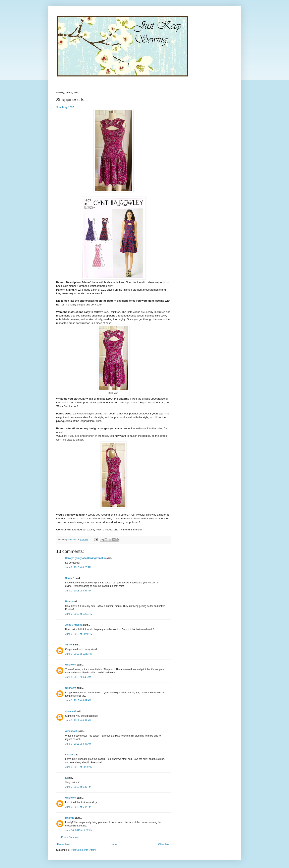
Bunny (69, 601)
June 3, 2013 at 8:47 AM (78, 744)
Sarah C (70, 578)
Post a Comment (70, 837)
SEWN (69, 645)
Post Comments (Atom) (83, 850)
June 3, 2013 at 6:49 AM (78, 700)
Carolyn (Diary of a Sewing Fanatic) (85, 558)
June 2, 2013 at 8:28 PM (78, 567)
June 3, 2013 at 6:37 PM (78, 787)
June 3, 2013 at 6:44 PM (78, 807)
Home (114, 844)
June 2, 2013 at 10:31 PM (79, 614)
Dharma (70, 818)
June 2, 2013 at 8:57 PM (78, 591)
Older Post (164, 844)
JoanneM (70, 711)
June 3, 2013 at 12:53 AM (79, 654)
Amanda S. (71, 731)
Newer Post (63, 844)
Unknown (71, 665)
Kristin (69, 755)
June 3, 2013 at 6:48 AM (78, 677)
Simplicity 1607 (65, 107)
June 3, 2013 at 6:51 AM (78, 720)
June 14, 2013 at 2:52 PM (79, 830)
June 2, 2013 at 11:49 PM (79, 634)
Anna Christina (74, 625)
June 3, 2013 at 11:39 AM (79, 767)
